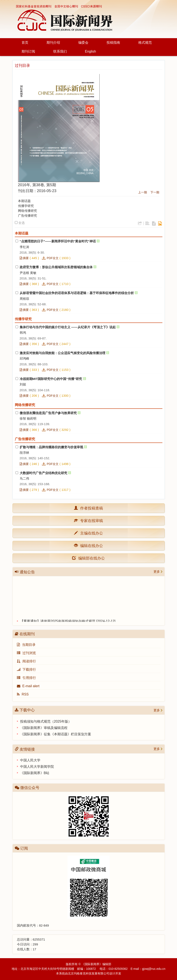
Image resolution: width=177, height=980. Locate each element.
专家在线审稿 (90, 520)
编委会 (83, 43)
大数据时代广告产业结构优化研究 (43, 473)
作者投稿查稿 (90, 508)
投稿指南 (113, 43)
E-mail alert (28, 686)
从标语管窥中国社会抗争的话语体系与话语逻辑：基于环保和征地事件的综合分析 (77, 293)
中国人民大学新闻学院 (37, 767)
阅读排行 (26, 661)
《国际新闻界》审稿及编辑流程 (44, 728)
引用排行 (26, 678)
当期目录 (26, 645)
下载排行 (26, 669)
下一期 (155, 192)
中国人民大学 (30, 760)
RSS (23, 694)
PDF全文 (53, 258)
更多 (157, 572)
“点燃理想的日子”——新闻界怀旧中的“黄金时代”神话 (58, 241)
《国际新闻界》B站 (35, 773)
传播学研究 (26, 206)
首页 (25, 43)
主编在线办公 (90, 533)
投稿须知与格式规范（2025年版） (46, 721)
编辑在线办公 (90, 545)
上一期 (143, 192)
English (91, 51)
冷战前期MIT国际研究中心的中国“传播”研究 (51, 379)
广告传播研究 (27, 216)
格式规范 (145, 43)
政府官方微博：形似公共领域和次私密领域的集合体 (56, 267)
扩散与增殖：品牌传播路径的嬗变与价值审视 (51, 447)
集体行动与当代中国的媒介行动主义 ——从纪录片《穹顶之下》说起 (68, 327)
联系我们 (60, 51)
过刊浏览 (26, 653)
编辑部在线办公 (88, 558)
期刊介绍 (53, 43)
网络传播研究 (27, 211)
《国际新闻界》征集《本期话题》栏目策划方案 (56, 734)
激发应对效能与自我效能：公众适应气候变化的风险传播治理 (62, 353)
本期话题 (24, 201)
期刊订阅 (28, 51)
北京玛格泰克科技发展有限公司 (89, 973)
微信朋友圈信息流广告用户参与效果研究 (48, 413)
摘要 (24, 258)
